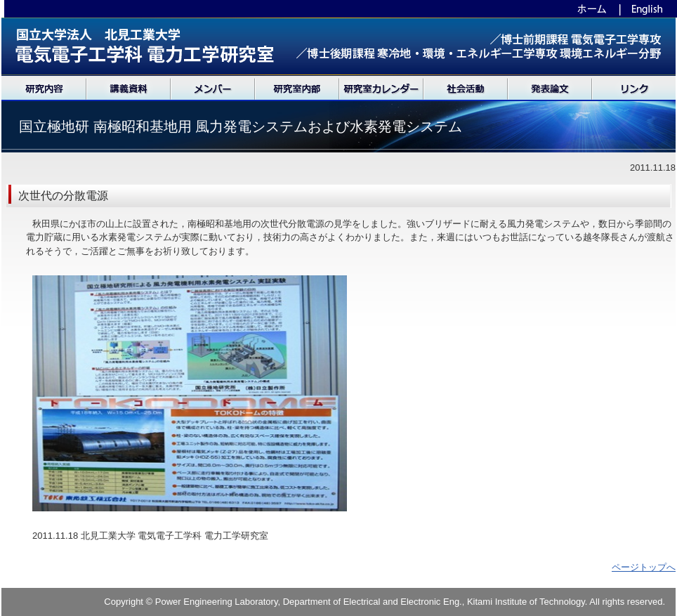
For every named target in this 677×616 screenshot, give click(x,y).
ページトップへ (644, 567)
